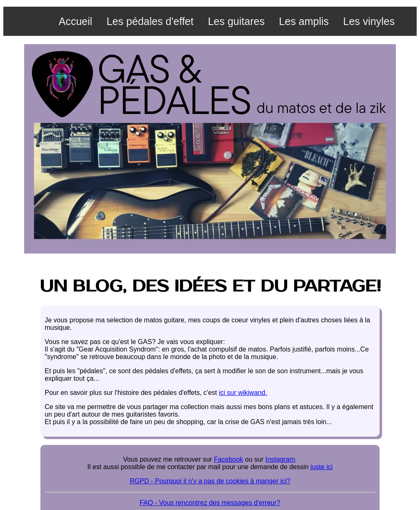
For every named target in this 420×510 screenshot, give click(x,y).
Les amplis (304, 21)
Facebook (228, 459)
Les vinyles (369, 21)
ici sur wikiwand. (243, 393)
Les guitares (236, 21)
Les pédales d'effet (150, 21)
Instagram (280, 459)
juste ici (321, 467)
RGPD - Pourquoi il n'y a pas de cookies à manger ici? (210, 481)
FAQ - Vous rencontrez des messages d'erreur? (210, 503)
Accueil (76, 21)
